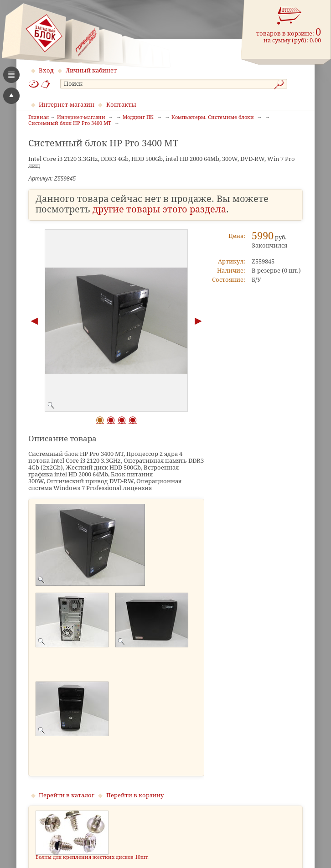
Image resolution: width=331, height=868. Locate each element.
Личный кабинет (91, 70)
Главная (39, 118)
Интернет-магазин (67, 105)
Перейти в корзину (135, 795)
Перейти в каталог (67, 795)
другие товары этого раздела (159, 209)
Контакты (121, 105)
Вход (46, 70)
